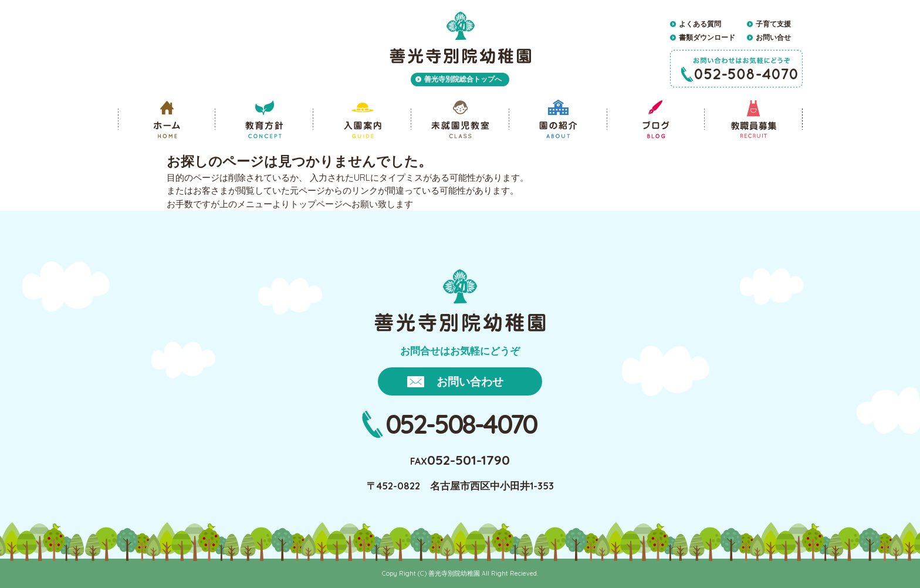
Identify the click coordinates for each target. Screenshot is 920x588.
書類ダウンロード (707, 37)
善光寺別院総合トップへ (463, 79)
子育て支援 (773, 24)
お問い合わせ (470, 381)
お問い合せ (773, 37)
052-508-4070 (461, 424)
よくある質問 (700, 24)
